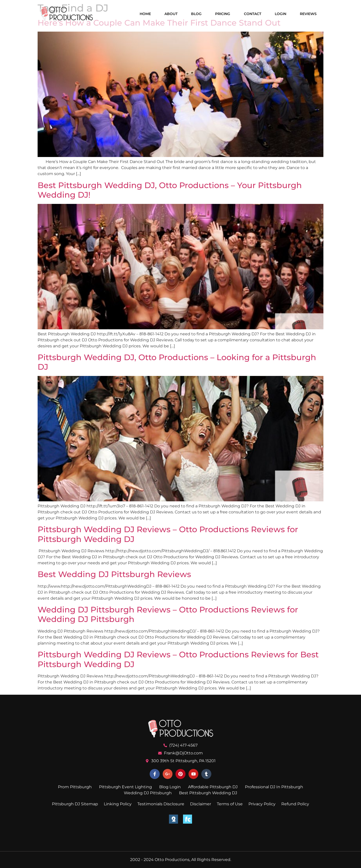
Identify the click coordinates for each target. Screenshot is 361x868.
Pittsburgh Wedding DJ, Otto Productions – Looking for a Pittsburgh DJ (177, 362)
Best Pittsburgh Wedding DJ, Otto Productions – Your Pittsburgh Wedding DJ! (170, 190)
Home (145, 14)
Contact (253, 14)
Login (281, 14)
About (171, 14)
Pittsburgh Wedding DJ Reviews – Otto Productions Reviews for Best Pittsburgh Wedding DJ (178, 659)
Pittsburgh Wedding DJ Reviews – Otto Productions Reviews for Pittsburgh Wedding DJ (168, 534)
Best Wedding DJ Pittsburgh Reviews (114, 574)
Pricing (223, 14)
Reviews (308, 14)
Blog (196, 14)
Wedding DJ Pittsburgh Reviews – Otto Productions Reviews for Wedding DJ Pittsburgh (168, 614)
